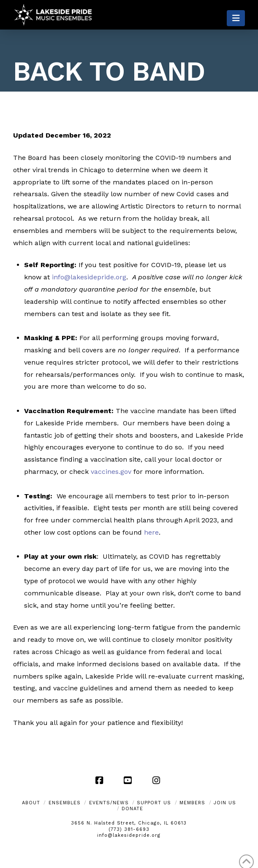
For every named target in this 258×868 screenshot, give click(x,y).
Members (192, 803)
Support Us (154, 803)
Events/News (109, 803)
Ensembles (65, 803)
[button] (236, 18)
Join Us (225, 803)
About (31, 803)
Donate (132, 809)
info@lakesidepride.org (129, 835)
